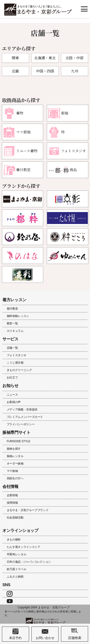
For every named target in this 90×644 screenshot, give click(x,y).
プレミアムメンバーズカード (25, 417)
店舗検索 (75, 634)
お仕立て (12, 377)
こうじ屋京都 (15, 363)
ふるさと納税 (15, 577)
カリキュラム (15, 331)
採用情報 (12, 503)
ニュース (12, 395)
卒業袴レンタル (16, 554)
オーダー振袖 (15, 464)
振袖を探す (14, 449)
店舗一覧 (12, 348)
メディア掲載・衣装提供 (22, 409)
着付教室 (12, 309)
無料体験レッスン (18, 316)
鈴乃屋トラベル (16, 569)
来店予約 (15, 634)
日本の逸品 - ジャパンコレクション (29, 562)
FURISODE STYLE (18, 441)
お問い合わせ (45, 634)
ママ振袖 (12, 471)
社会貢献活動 (15, 518)
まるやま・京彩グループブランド (28, 510)
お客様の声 (14, 402)
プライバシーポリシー (21, 424)
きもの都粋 (14, 540)
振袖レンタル (15, 456)
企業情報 (12, 495)
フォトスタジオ (16, 355)
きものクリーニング (19, 370)
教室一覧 (12, 323)
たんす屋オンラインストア (24, 547)
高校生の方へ (15, 478)
